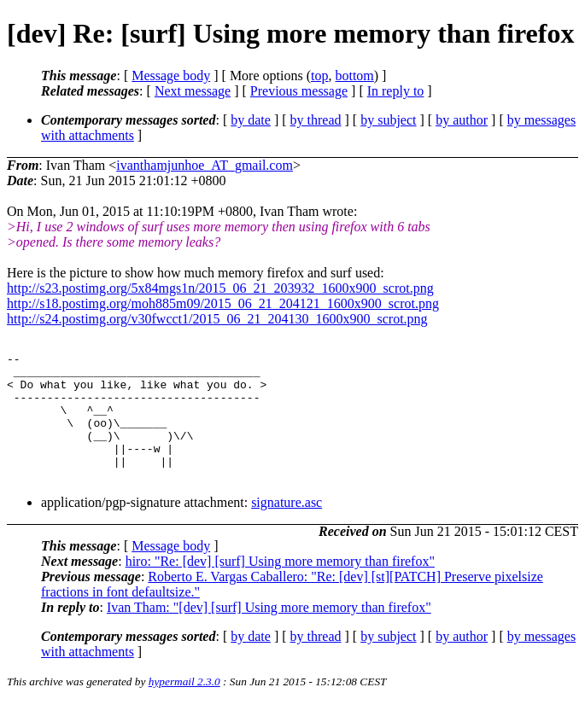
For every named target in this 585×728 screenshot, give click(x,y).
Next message (193, 91)
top (319, 76)
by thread (316, 120)
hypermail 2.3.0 (184, 707)
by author (462, 120)
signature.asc (287, 528)
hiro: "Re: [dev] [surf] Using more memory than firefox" (280, 587)
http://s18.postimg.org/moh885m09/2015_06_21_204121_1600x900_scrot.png (223, 303)
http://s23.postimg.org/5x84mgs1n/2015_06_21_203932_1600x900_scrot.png (220, 288)
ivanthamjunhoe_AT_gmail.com (205, 165)
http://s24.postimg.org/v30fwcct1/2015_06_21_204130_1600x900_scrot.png (217, 319)
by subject (388, 120)
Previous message (299, 91)
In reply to (396, 91)
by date (251, 120)
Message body (171, 76)
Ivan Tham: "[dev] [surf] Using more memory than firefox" (269, 633)
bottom (354, 76)
